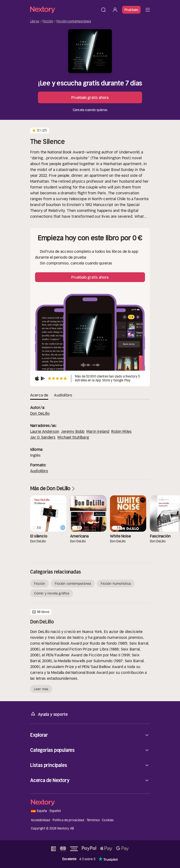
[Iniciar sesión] (115, 10)
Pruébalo (131, 10)
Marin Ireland (98, 431)
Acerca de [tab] (39, 395)
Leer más (41, 689)
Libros (35, 21)
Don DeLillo (40, 413)
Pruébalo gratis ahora (90, 97)
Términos (93, 820)
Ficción (48, 21)
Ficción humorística (116, 584)
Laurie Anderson (45, 431)
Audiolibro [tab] (63, 395)
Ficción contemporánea (74, 21)
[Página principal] (64, 10)
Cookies (108, 820)
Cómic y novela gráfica (52, 593)
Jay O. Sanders (43, 437)
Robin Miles (121, 431)
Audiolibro (39, 471)
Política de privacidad (68, 820)
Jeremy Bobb (73, 431)
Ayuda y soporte (49, 714)
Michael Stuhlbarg (73, 437)
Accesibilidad (41, 820)
